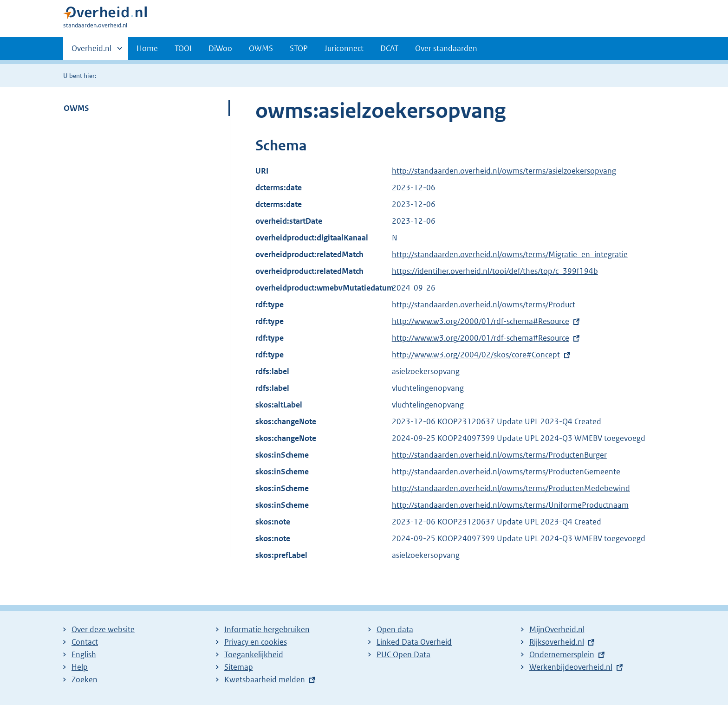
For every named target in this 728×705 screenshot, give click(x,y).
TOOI (183, 48)
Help (80, 667)
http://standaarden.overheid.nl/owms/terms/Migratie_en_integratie (510, 254)
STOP (299, 48)
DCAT (389, 48)
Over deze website (103, 629)
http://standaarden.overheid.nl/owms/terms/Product (484, 304)
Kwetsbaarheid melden (265, 679)
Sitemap (239, 667)
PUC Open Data (403, 654)
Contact (85, 642)
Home (147, 48)
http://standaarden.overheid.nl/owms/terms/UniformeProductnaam (510, 505)
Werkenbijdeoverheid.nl (571, 667)
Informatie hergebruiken (267, 629)
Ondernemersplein (562, 654)
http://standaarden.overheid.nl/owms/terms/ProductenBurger (499, 455)
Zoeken (84, 679)
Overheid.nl (91, 51)
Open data (395, 629)
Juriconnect (344, 48)
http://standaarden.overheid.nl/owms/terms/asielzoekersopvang (504, 171)
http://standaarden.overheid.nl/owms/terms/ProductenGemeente (506, 472)
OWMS (261, 48)
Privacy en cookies (256, 642)
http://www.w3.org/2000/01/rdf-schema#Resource (481, 321)
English (84, 654)
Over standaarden (446, 48)
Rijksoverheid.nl (557, 642)
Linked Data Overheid (414, 642)
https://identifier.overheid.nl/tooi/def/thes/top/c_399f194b (495, 271)
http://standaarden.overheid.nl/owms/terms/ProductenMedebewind (511, 488)
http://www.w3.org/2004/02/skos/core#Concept (476, 355)
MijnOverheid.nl (557, 629)
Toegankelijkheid (254, 654)
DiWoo (220, 48)
